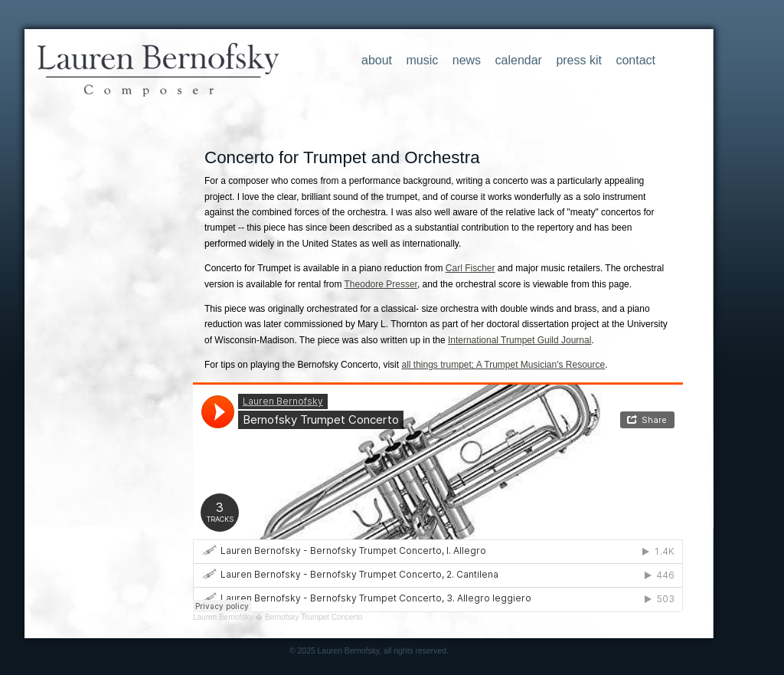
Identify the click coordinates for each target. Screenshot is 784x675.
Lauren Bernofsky (223, 617)
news (467, 60)
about (377, 60)
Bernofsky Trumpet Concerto (314, 617)
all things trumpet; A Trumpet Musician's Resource (503, 365)
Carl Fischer (470, 268)
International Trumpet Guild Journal (519, 340)
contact (635, 60)
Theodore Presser (381, 284)
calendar (519, 60)
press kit (579, 60)
